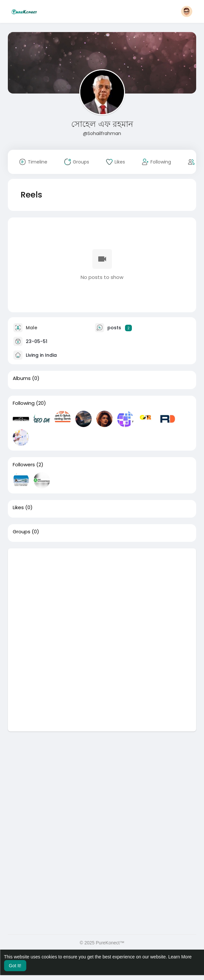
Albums (22, 378)
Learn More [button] (180, 957)
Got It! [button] (15, 966)
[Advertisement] (102, 594)
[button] (187, 11)
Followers (24, 465)
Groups (22, 532)
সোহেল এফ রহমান (102, 124)
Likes (18, 507)
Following (24, 403)
